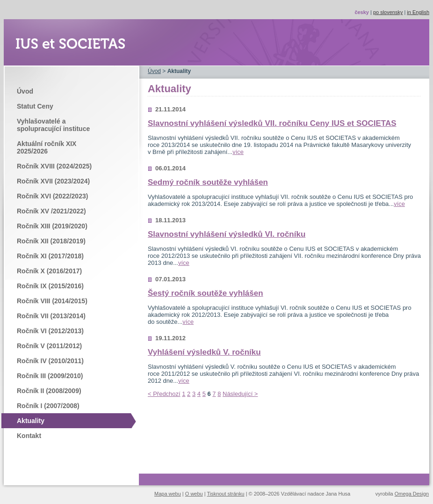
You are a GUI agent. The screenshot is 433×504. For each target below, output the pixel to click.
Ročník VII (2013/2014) (51, 316)
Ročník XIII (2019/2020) (52, 226)
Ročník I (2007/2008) (48, 406)
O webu (194, 494)
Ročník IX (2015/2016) (50, 286)
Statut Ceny (35, 106)
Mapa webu (168, 494)
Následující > (240, 394)
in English (418, 12)
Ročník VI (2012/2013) (50, 331)
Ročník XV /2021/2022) (51, 211)
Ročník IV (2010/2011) (50, 361)
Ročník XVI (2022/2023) (52, 196)
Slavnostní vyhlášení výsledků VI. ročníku (227, 234)
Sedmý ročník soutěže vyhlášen (208, 182)
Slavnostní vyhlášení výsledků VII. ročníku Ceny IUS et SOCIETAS (272, 123)
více (238, 152)
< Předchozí (164, 394)
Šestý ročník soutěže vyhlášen (206, 293)
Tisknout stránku (225, 494)
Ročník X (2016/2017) (49, 271)
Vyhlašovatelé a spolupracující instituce (53, 125)
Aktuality (31, 421)
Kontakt (29, 436)
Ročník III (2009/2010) (50, 376)
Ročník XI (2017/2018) (50, 256)
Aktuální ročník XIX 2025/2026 (47, 147)
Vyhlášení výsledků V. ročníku (204, 352)
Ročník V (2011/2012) (49, 346)
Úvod (25, 91)
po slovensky (388, 12)
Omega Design (412, 494)
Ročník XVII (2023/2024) (53, 181)
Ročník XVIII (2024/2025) (54, 166)
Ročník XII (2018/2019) (51, 241)
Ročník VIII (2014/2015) (52, 301)
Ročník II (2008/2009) (49, 391)
